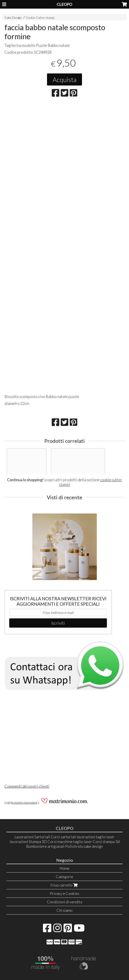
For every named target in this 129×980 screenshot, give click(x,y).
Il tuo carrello (64, 885)
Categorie (64, 877)
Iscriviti (58, 623)
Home (64, 868)
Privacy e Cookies (65, 893)
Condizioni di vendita (65, 902)
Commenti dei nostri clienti (27, 786)
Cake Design (13, 18)
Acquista (64, 79)
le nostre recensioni (24, 802)
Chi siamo (64, 910)
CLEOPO (64, 4)
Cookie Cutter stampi (40, 18)
